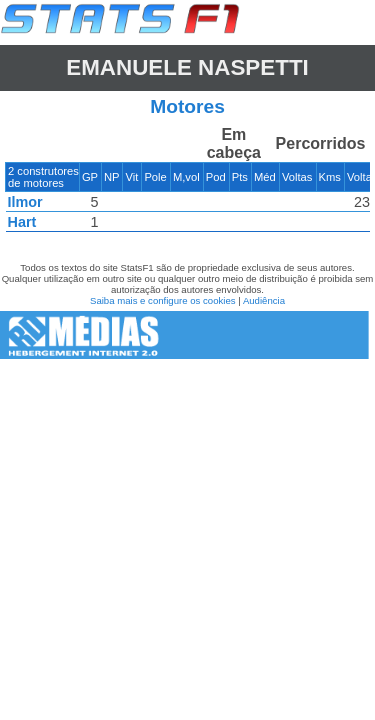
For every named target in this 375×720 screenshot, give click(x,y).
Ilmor (25, 202)
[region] (187, 184)
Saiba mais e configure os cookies (163, 300)
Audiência (264, 300)
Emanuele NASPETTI (187, 67)
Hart (22, 222)
